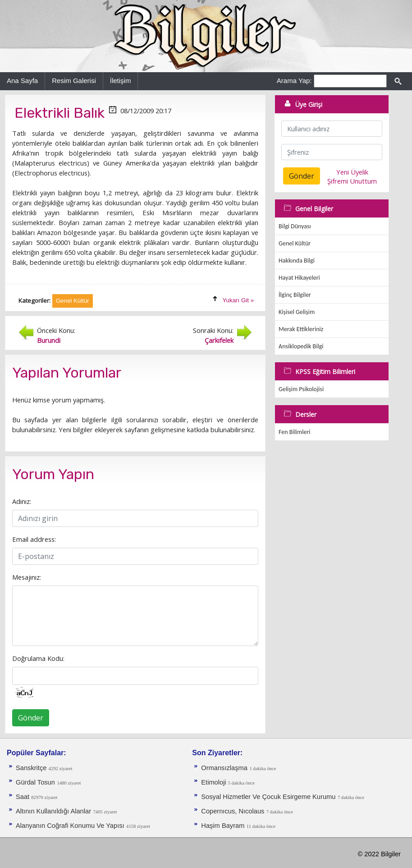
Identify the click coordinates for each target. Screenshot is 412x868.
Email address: (34, 539)
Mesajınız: (27, 577)
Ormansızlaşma (224, 768)
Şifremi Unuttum (352, 181)
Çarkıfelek (219, 340)
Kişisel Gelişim (297, 312)
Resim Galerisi (74, 81)
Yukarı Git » (238, 300)
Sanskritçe (32, 768)
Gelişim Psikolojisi (301, 389)
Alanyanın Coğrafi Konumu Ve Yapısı (70, 826)
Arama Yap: (294, 81)
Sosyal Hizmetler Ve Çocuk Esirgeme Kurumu (268, 797)
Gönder (31, 718)
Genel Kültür (295, 243)
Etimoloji (214, 782)
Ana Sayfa (22, 81)
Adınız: (22, 501)
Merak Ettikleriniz (301, 329)
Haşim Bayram (223, 826)
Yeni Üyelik (352, 172)
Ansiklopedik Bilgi (301, 346)
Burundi (49, 340)
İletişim (121, 81)
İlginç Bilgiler (295, 295)
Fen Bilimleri (294, 432)
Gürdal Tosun (35, 782)
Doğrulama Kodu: (38, 658)
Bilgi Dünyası (295, 226)
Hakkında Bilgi (297, 261)
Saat (23, 797)
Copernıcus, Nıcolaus (233, 811)
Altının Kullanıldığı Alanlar (53, 811)
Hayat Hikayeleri (299, 278)
